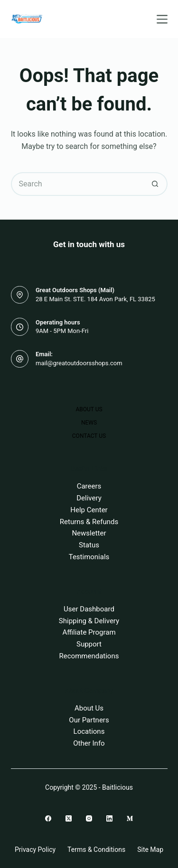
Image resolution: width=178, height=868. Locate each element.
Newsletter (89, 533)
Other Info (89, 743)
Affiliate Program (89, 632)
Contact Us (89, 436)
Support (89, 644)
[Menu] (162, 19)
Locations (89, 731)
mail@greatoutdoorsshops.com (79, 363)
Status (89, 545)
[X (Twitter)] (69, 818)
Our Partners (89, 720)
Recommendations (89, 656)
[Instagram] (89, 818)
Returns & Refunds (89, 522)
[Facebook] (48, 818)
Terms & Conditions (96, 850)
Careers (89, 486)
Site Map (150, 850)
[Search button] (156, 184)
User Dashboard (89, 609)
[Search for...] (77, 184)
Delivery (89, 498)
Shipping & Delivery (89, 621)
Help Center (89, 510)
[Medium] (130, 818)
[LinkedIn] (109, 818)
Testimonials (89, 557)
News (89, 423)
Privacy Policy (35, 850)
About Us (89, 409)
